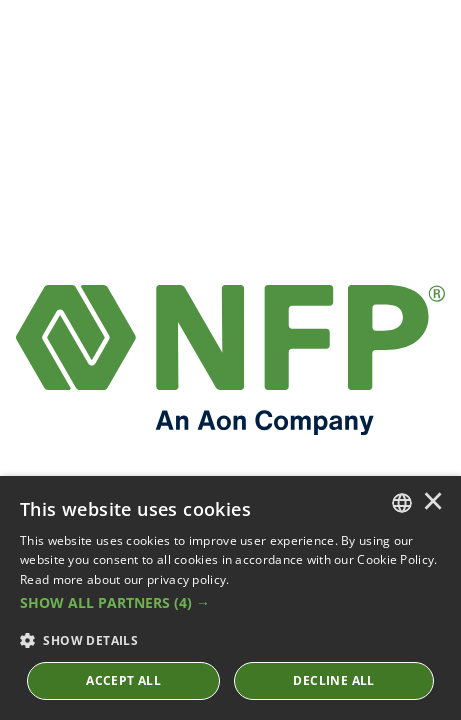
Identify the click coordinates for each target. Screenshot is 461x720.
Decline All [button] (333, 680)
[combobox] (402, 503)
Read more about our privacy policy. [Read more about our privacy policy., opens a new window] (125, 579)
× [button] (433, 503)
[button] (230, 603)
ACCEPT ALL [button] (123, 680)
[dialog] (230, 598)
